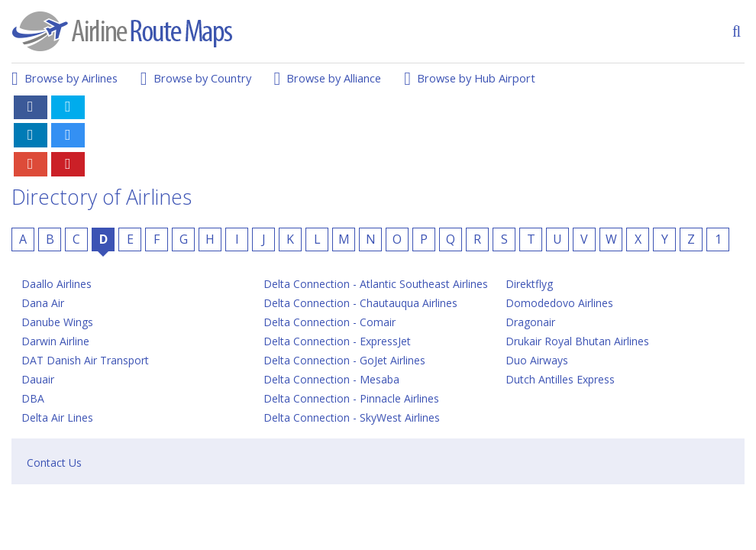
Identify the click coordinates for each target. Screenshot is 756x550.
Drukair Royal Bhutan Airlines (577, 341)
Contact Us (54, 463)
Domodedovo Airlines (559, 303)
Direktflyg (529, 284)
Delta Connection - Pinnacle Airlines (351, 398)
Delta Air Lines (57, 417)
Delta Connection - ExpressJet (337, 341)
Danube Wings (57, 322)
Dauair (38, 379)
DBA (33, 398)
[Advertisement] (467, 125)
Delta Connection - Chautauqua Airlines (360, 303)
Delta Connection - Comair (330, 322)
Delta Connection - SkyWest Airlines (352, 417)
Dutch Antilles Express (560, 379)
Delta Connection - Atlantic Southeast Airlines (376, 284)
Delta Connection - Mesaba (331, 379)
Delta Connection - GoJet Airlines (344, 360)
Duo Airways (537, 360)
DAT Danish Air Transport (85, 360)
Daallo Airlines (57, 284)
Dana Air (43, 303)
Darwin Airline (55, 341)
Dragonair (530, 322)
